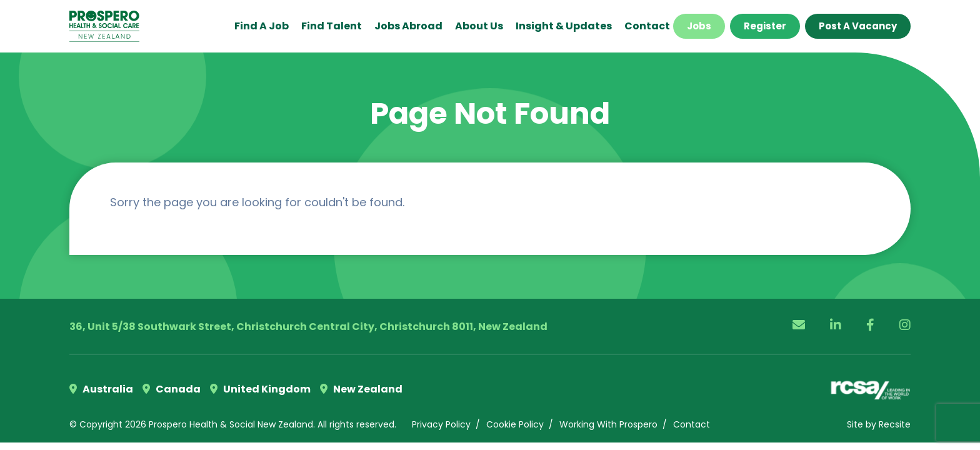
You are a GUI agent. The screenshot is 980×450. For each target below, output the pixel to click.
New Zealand (361, 389)
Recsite (895, 424)
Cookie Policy (515, 424)
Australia (101, 389)
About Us (479, 26)
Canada (172, 389)
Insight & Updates (564, 26)
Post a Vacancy (858, 26)
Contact (647, 26)
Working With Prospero (608, 424)
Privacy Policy (441, 424)
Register (765, 26)
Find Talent (332, 26)
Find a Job (262, 26)
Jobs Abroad (408, 26)
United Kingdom (260, 389)
